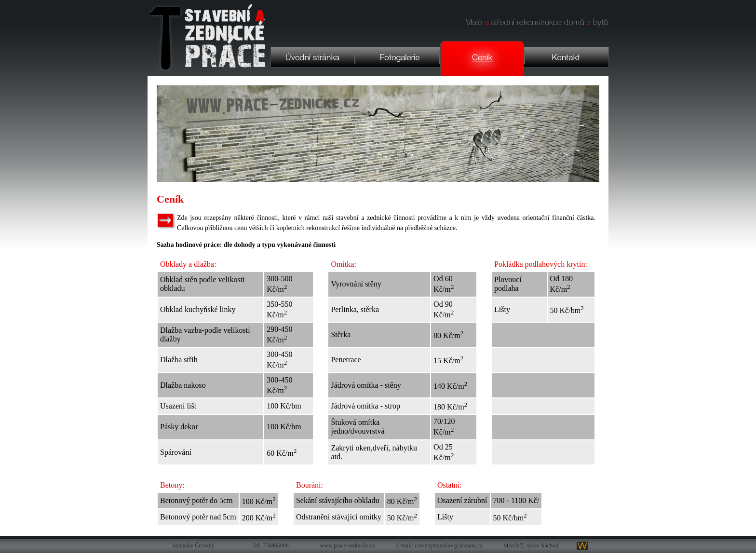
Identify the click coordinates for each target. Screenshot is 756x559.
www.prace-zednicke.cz (348, 545)
